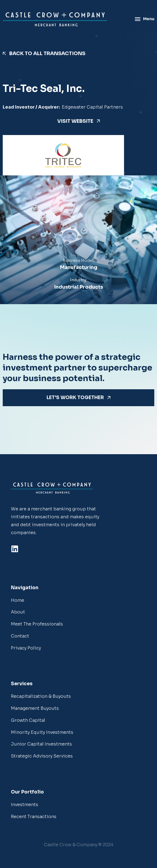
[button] (79, 845)
